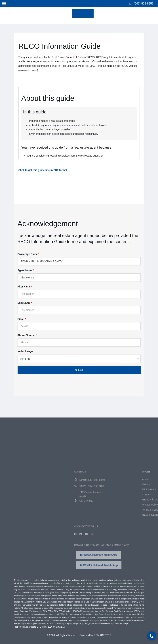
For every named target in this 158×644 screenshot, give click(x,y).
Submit (79, 370)
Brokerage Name (29, 254)
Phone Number (27, 335)
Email (22, 319)
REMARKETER (103, 635)
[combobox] (79, 359)
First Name (25, 287)
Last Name (25, 303)
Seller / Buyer (26, 351)
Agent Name (26, 270)
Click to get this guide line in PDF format (43, 170)
